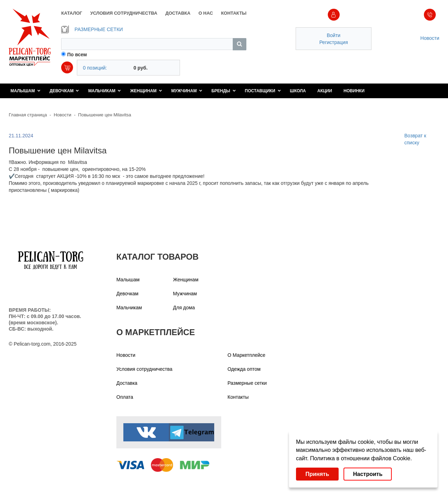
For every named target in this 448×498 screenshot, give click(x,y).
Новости (430, 38)
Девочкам (64, 91)
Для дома (184, 308)
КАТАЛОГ (72, 13)
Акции (325, 91)
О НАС (206, 13)
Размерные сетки (247, 383)
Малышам (26, 91)
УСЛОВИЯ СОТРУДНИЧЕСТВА (124, 13)
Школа (298, 91)
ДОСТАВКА (178, 13)
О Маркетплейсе (246, 355)
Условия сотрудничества (144, 369)
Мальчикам (104, 91)
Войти (334, 35)
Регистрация (334, 42)
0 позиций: (95, 68)
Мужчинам (187, 91)
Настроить (368, 474)
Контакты (238, 397)
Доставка (127, 383)
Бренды (224, 91)
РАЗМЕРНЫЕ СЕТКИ (92, 29)
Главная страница (28, 115)
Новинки (354, 91)
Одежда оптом (244, 369)
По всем (77, 55)
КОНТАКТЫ (234, 13)
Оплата (125, 397)
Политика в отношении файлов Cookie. (361, 458)
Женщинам (146, 91)
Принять (317, 474)
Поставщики (263, 91)
